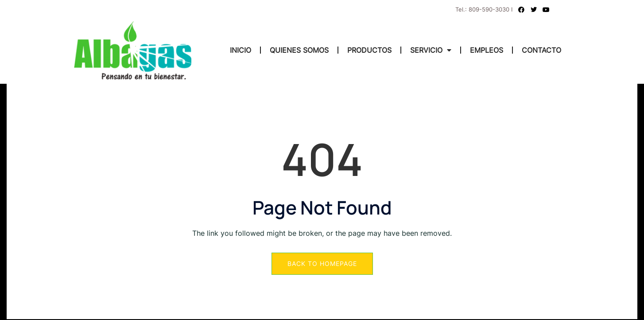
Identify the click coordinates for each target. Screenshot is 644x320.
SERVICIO (431, 50)
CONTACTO (541, 50)
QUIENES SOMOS (299, 50)
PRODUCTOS (369, 50)
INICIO (241, 50)
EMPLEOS (487, 50)
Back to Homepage (322, 263)
